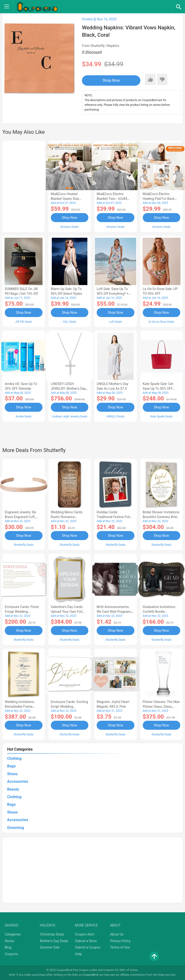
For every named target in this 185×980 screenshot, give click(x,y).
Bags (11, 766)
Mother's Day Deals (54, 941)
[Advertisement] (24, 186)
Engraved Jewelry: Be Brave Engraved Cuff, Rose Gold (20, 517)
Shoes (12, 774)
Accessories (18, 781)
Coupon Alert (85, 934)
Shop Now (111, 80)
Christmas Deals (52, 934)
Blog (8, 947)
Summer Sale (50, 947)
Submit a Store (86, 941)
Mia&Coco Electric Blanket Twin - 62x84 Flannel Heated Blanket (114, 199)
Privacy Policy (120, 941)
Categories (13, 934)
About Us (117, 934)
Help (78, 954)
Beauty (13, 789)
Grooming (16, 828)
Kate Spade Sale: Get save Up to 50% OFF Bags (158, 389)
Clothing (14, 758)
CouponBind (90, 975)
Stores (9, 941)
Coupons (11, 954)
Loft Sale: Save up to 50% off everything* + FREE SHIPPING (113, 294)
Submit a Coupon (88, 947)
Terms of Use (120, 947)
